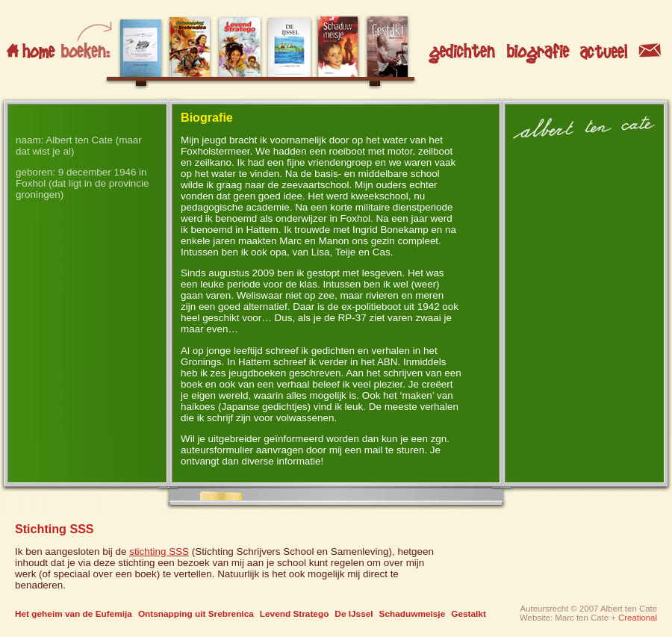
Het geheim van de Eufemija (74, 614)
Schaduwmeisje (413, 614)
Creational (638, 618)
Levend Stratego (295, 614)
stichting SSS (159, 551)
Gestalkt (469, 614)
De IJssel (354, 614)
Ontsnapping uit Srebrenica (196, 614)
